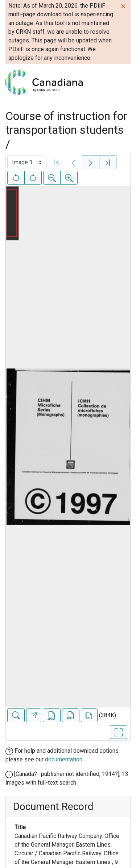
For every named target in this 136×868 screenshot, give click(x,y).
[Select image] (27, 162)
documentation (64, 759)
